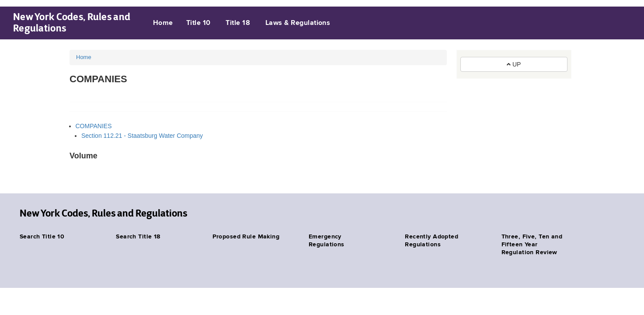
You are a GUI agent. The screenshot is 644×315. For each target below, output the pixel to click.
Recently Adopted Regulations (432, 241)
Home (163, 23)
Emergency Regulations (327, 241)
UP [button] (514, 64)
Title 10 (198, 23)
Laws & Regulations (298, 23)
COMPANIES (94, 126)
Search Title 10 (42, 237)
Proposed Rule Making (246, 237)
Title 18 (238, 23)
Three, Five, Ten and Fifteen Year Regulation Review (532, 245)
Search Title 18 (138, 237)
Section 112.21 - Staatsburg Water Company (142, 136)
